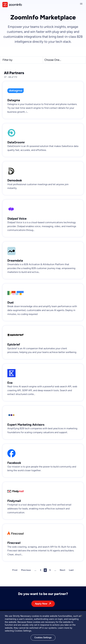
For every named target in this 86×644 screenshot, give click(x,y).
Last (71, 570)
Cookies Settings (43, 639)
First (15, 570)
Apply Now (41, 604)
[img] (12, 5)
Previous (26, 570)
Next (63, 570)
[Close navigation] (82, 4)
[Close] (81, 617)
